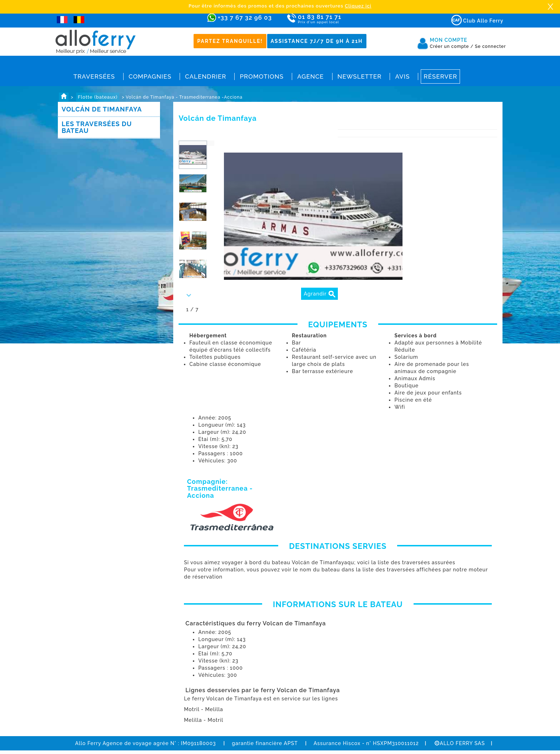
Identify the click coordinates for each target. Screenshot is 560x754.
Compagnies (150, 76)
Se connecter (491, 46)
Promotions (262, 76)
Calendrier (206, 76)
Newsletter (360, 76)
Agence (310, 76)
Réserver (440, 76)
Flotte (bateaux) (98, 97)
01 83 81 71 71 (340, 19)
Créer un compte (452, 46)
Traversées (94, 76)
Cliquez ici (358, 6)
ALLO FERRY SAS (460, 743)
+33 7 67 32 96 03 (245, 18)
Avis (402, 76)
